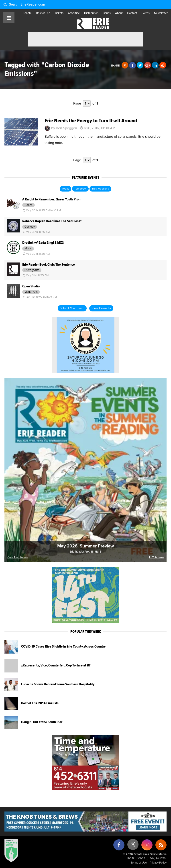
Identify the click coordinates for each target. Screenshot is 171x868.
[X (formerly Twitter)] (133, 846)
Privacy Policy (158, 863)
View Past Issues (17, 558)
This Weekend (100, 189)
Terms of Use (139, 863)
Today (65, 189)
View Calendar (101, 308)
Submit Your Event (72, 308)
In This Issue (157, 558)
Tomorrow (80, 189)
